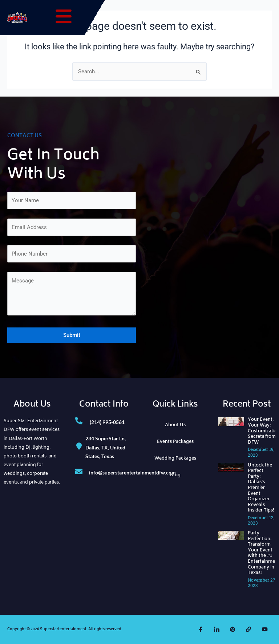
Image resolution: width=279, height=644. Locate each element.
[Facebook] (201, 629)
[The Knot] (248, 629)
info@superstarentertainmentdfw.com (132, 472)
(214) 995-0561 (107, 422)
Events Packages (175, 442)
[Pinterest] (232, 629)
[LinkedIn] (217, 629)
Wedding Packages (175, 459)
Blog (175, 475)
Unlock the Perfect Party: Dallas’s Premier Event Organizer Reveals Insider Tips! (261, 488)
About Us (175, 425)
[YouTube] (264, 629)
